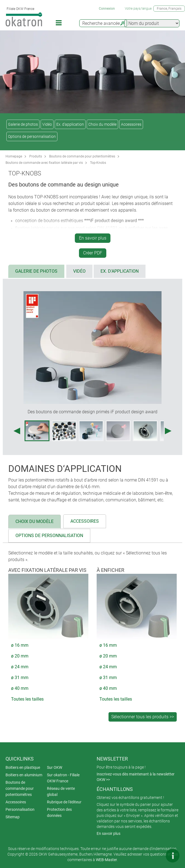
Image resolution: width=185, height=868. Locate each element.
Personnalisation (20, 809)
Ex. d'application (70, 124)
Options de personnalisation (32, 136)
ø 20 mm (20, 656)
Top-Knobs (98, 163)
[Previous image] (17, 431)
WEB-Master (106, 860)
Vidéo (47, 124)
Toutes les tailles (27, 699)
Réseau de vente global (61, 791)
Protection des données (59, 812)
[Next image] (168, 431)
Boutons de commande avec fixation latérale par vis (44, 163)
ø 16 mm (20, 645)
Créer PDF (93, 253)
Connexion (107, 9)
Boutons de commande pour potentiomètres (82, 156)
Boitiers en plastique (23, 767)
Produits (36, 156)
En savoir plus (93, 238)
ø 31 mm (20, 678)
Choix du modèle (102, 124)
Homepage (14, 156)
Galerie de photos (23, 124)
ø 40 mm (20, 688)
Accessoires (131, 124)
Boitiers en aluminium (24, 775)
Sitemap (13, 817)
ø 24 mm (20, 667)
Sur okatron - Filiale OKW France (63, 778)
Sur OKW (55, 767)
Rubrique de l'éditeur (64, 802)
